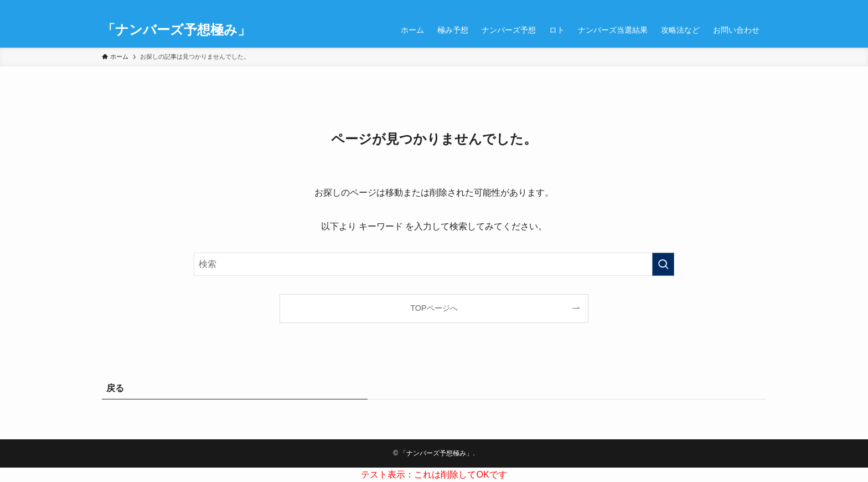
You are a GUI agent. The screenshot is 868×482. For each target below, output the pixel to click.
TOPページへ (434, 308)
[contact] (745, 6)
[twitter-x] (701, 6)
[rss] (730, 6)
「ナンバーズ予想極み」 (176, 30)
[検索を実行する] (663, 264)
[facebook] (687, 6)
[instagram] (716, 6)
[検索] (759, 6)
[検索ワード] (434, 264)
